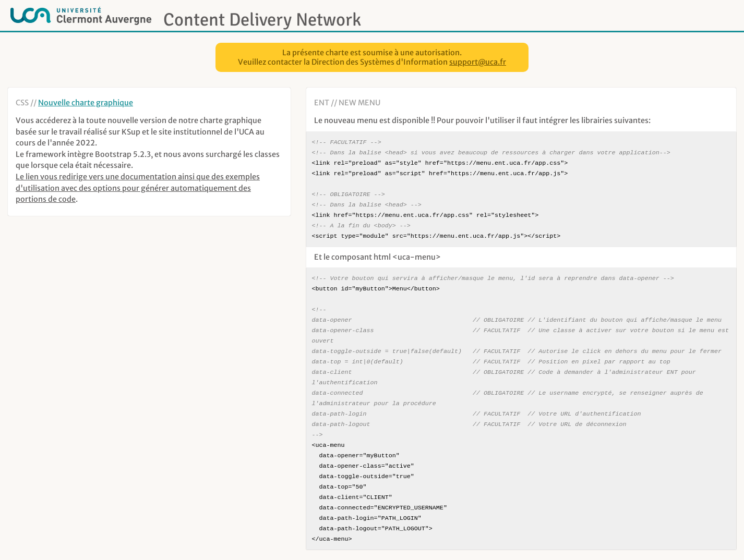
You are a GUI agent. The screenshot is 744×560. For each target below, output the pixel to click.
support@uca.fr (478, 62)
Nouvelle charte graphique (86, 103)
